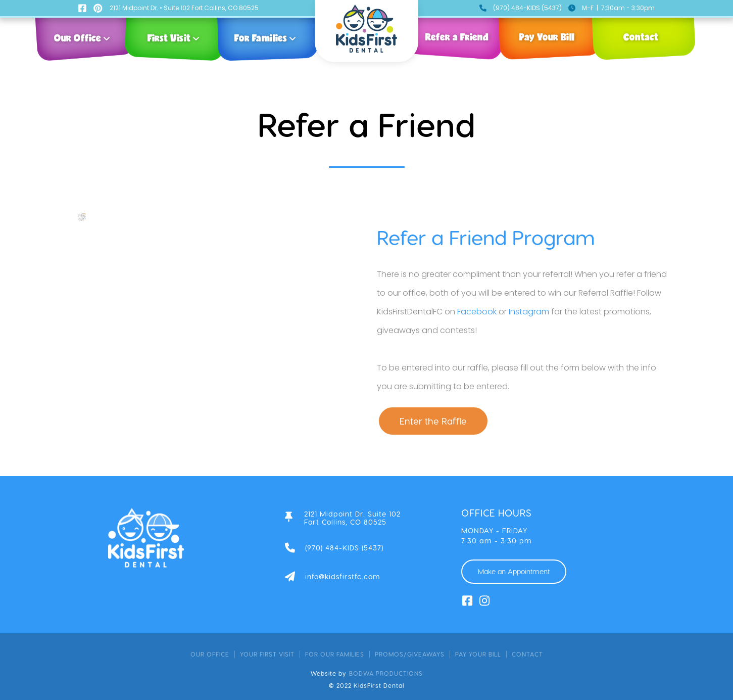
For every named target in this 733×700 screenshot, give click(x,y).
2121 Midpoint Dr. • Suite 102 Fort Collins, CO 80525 (184, 8)
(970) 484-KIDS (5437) (527, 8)
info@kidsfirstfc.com (343, 577)
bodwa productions (386, 673)
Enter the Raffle (433, 421)
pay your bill (478, 654)
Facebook (477, 312)
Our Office (210, 654)
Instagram (529, 312)
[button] (84, 35)
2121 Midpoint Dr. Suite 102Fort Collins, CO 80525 (352, 518)
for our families (335, 654)
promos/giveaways (410, 654)
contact (527, 654)
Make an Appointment (514, 571)
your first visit (267, 654)
